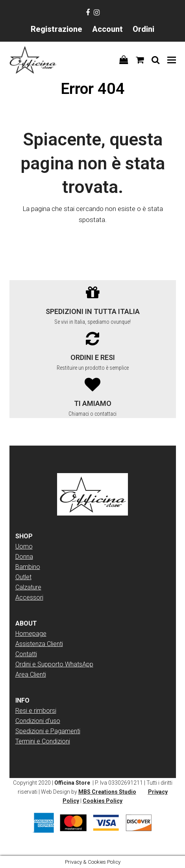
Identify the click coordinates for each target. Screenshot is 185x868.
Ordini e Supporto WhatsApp (54, 664)
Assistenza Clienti (39, 644)
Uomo (24, 546)
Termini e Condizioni (43, 741)
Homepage (31, 634)
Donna (24, 557)
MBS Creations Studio (107, 792)
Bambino (28, 567)
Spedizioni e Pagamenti (48, 731)
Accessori (29, 597)
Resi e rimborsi (36, 711)
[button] (172, 60)
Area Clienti (31, 674)
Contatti (26, 654)
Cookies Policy (103, 801)
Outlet (23, 577)
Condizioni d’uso (38, 721)
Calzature (28, 587)
